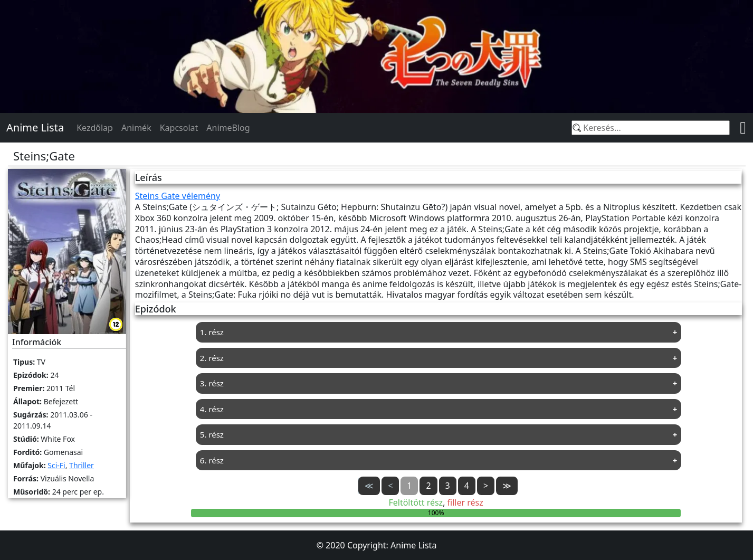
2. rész (212, 358)
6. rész (212, 460)
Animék (136, 128)
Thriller (82, 465)
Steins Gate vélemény (178, 196)
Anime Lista (35, 127)
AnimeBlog (228, 128)
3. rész (212, 383)
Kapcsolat (179, 128)
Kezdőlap (95, 128)
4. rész (212, 409)
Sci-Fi (56, 465)
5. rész (212, 434)
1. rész (212, 332)
